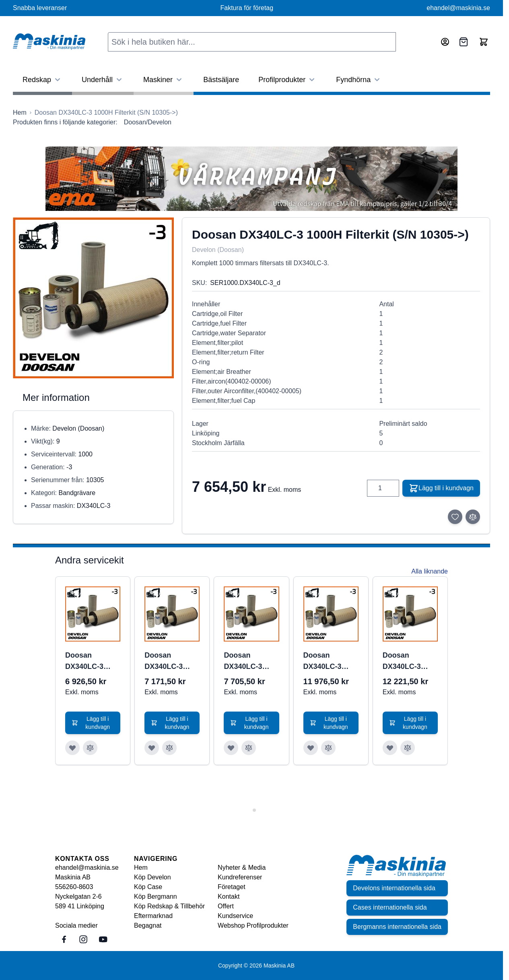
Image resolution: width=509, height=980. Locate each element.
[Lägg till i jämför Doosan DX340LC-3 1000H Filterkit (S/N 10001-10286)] (90, 748)
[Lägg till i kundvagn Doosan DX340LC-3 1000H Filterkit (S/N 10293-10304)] (251, 723)
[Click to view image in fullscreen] (93, 298)
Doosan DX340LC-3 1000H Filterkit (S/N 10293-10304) (248, 662)
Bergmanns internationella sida (397, 927)
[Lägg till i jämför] (473, 517)
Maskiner (164, 80)
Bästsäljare (221, 80)
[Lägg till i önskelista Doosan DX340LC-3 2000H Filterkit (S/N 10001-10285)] (311, 748)
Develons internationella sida (394, 888)
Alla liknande (430, 571)
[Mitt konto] (445, 42)
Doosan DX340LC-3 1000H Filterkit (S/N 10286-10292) (169, 662)
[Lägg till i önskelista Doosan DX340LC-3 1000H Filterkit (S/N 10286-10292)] (152, 748)
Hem (141, 868)
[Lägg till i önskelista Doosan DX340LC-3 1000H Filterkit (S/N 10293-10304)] (231, 748)
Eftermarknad (153, 916)
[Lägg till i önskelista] (455, 517)
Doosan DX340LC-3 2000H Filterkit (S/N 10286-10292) (407, 662)
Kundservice (235, 916)
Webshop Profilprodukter (253, 925)
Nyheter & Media (242, 868)
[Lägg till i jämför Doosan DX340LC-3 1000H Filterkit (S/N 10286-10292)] (169, 748)
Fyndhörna (359, 80)
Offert (226, 906)
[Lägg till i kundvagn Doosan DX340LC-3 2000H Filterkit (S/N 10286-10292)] (410, 723)
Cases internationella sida (390, 907)
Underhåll (103, 80)
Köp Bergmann (156, 896)
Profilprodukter (287, 80)
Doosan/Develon (148, 122)
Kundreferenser (240, 877)
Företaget (231, 887)
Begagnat (148, 925)
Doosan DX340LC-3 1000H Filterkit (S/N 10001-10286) (90, 662)
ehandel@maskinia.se (458, 8)
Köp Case (148, 887)
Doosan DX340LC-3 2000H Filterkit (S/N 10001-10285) (328, 662)
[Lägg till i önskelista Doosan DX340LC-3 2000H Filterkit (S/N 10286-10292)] (390, 748)
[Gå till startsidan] (20, 113)
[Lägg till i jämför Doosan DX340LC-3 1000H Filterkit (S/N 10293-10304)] (249, 748)
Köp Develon (152, 877)
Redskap (42, 80)
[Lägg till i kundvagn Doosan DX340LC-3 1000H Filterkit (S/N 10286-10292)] (172, 723)
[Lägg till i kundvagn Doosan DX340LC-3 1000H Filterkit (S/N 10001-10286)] (93, 723)
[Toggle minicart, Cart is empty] (484, 42)
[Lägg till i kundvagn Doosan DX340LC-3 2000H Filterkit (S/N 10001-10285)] (331, 723)
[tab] (248, 810)
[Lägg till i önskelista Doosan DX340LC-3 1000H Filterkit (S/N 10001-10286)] (72, 748)
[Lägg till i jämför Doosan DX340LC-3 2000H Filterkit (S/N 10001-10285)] (328, 748)
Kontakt (229, 896)
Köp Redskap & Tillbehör (169, 906)
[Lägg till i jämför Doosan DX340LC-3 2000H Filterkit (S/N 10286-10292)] (408, 748)
